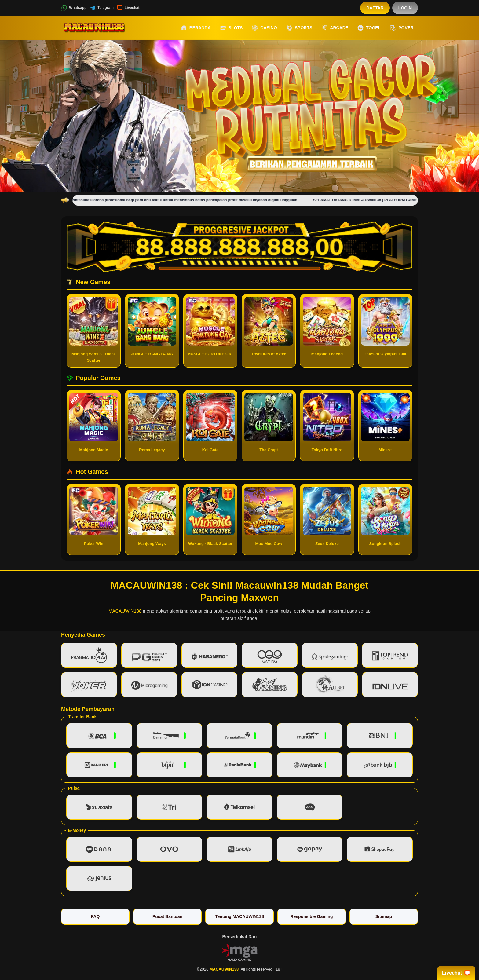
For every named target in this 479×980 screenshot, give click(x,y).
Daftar (375, 8)
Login (405, 8)
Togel (369, 28)
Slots (231, 28)
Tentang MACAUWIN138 (239, 916)
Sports (299, 28)
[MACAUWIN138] (95, 28)
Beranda (196, 28)
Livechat (128, 8)
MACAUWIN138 (125, 611)
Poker (402, 28)
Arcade (335, 28)
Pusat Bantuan (167, 916)
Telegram (101, 8)
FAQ (95, 916)
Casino (264, 28)
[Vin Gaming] (239, 952)
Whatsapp (74, 8)
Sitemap (384, 916)
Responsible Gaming (311, 916)
